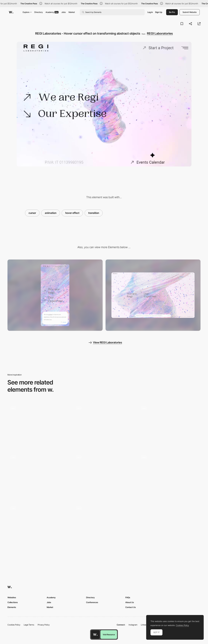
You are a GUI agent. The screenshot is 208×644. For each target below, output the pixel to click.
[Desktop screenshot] (153, 295)
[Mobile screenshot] (55, 295)
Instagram (133, 625)
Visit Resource (109, 635)
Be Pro (172, 12)
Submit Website (190, 12)
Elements (12, 607)
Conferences (92, 602)
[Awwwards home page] (95, 635)
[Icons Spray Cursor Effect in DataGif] (104, 526)
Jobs (64, 12)
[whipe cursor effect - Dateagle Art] (39, 426)
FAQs (128, 597)
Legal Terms (29, 625)
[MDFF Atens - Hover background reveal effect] (104, 475)
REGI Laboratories (160, 33)
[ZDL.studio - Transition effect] (39, 526)
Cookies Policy (14, 625)
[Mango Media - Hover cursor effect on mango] (169, 426)
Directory (39, 12)
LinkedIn (145, 625)
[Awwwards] (11, 12)
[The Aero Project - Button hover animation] (39, 475)
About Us (130, 602)
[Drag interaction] (169, 476)
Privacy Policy (44, 625)
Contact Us (131, 607)
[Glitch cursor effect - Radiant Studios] (104, 426)
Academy (52, 12)
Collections (13, 602)
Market (72, 12)
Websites (12, 597)
